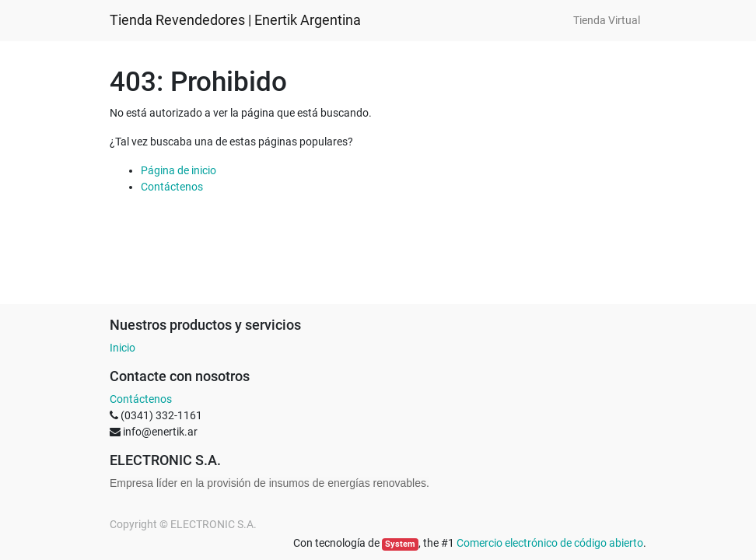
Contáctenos (172, 187)
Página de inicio (178, 170)
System (400, 544)
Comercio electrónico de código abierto (550, 543)
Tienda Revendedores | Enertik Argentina (235, 20)
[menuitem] (607, 21)
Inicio (122, 348)
